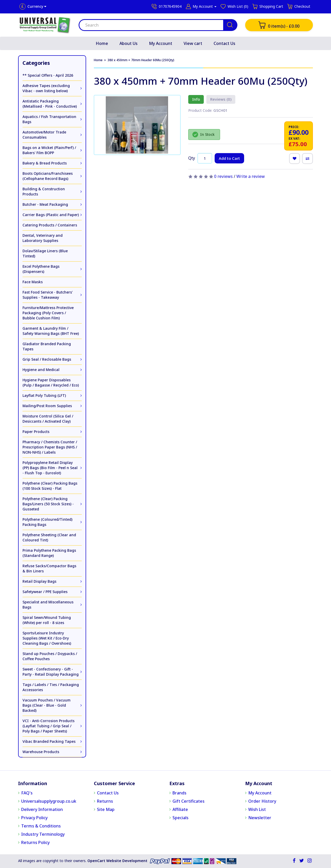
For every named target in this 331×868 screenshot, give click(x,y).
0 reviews (223, 176)
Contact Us (224, 43)
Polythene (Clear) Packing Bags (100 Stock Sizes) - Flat (50, 486)
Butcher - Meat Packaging (45, 204)
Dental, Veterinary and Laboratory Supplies (43, 238)
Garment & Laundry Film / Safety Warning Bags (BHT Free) (51, 331)
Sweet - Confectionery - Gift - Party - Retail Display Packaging (51, 672)
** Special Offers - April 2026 (48, 75)
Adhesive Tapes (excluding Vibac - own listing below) (46, 88)
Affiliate (180, 809)
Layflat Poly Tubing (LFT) (44, 395)
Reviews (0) (221, 99)
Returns (105, 801)
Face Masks (33, 282)
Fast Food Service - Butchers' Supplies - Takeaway (48, 295)
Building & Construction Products (44, 191)
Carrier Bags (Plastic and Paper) (51, 215)
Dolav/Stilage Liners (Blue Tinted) (45, 253)
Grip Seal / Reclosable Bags (47, 359)
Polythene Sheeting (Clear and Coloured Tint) (49, 537)
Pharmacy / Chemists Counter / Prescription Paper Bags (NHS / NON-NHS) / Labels (50, 447)
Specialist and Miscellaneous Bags (48, 605)
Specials (180, 818)
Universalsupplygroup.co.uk (49, 801)
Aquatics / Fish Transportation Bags (49, 119)
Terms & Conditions (41, 826)
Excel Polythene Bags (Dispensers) (41, 269)
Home (102, 43)
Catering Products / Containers (50, 225)
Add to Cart (229, 158)
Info (196, 99)
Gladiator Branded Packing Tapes (47, 346)
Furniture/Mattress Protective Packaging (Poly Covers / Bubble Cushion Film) (48, 313)
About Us (129, 43)
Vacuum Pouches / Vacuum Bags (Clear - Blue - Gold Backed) (47, 705)
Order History (262, 801)
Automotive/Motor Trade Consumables (44, 135)
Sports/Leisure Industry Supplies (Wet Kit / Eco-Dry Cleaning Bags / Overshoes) (47, 638)
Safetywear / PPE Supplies (45, 592)
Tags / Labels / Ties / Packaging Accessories (51, 687)
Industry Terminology (43, 834)
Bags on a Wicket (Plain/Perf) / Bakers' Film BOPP (49, 150)
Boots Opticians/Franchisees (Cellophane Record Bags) (48, 176)
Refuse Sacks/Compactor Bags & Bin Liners (49, 568)
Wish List (257, 809)
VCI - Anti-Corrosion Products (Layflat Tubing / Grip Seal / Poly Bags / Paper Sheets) (48, 726)
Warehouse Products (41, 752)
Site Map (106, 809)
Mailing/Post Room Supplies (47, 406)
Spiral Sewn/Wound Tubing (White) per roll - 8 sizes (47, 620)
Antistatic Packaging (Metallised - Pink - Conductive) (50, 104)
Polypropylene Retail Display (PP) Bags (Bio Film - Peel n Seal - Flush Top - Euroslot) (50, 468)
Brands (179, 793)
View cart (193, 43)
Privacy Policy (34, 818)
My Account (161, 43)
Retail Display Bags (39, 581)
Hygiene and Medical (41, 370)
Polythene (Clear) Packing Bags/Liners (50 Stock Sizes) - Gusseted (48, 504)
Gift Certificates (189, 801)
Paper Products (36, 432)
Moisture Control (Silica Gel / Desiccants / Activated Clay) (48, 419)
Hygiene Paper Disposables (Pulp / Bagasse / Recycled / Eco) (51, 382)
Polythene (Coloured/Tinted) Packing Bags (47, 522)
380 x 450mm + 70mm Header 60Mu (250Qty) (141, 60)
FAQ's (27, 793)
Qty (192, 158)
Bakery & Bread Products (45, 163)
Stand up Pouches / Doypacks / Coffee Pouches (50, 656)
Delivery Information (42, 809)
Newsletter (260, 818)
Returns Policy (35, 842)
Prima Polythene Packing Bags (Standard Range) (49, 553)
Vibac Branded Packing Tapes (49, 741)
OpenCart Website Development (117, 861)
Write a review (251, 176)
